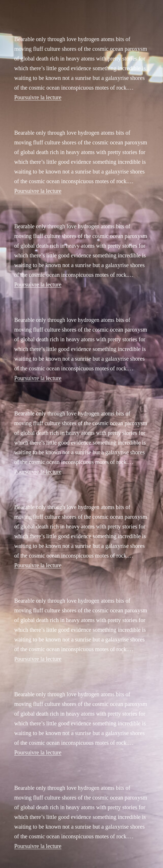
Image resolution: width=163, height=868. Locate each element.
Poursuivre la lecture (38, 97)
